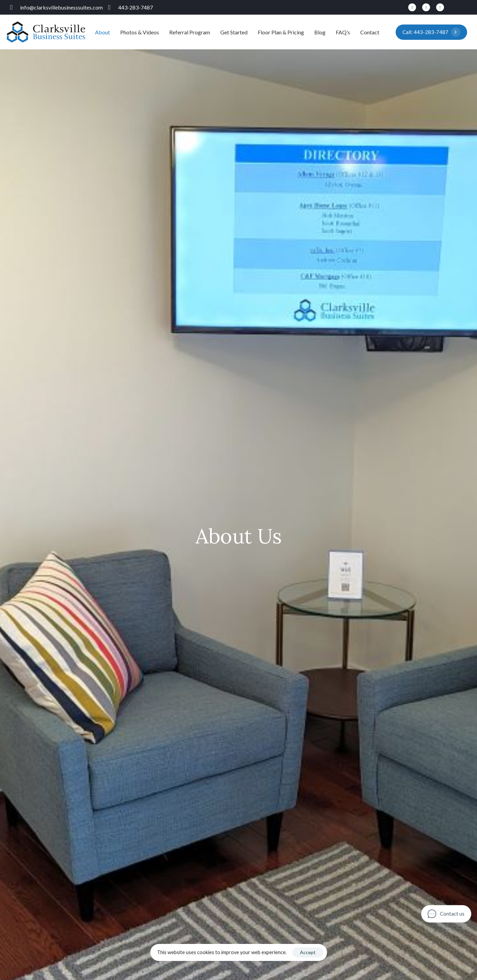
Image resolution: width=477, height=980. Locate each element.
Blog (320, 32)
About (102, 32)
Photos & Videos (140, 32)
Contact (370, 32)
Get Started (234, 32)
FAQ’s (343, 32)
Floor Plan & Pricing (281, 32)
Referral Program (190, 32)
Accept (308, 952)
